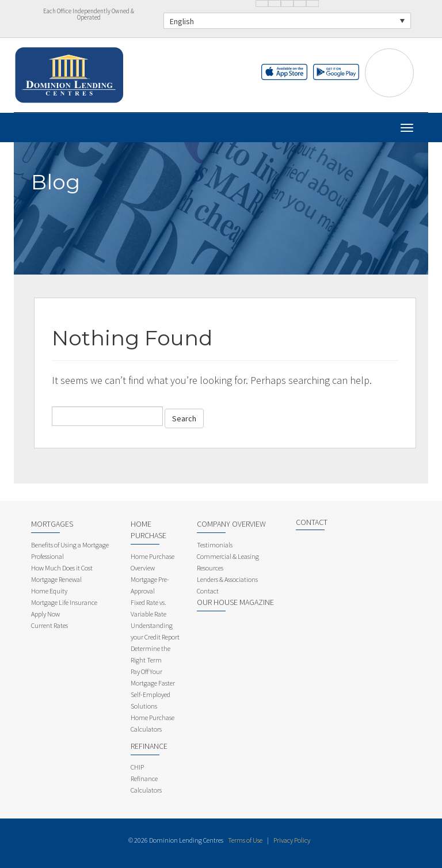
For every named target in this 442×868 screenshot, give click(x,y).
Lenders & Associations (227, 579)
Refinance (149, 746)
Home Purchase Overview (153, 562)
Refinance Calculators (146, 784)
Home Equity (49, 591)
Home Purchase (148, 530)
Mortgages (52, 524)
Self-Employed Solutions (150, 700)
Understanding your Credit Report (155, 631)
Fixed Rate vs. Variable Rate (148, 608)
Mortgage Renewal (56, 579)
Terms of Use (245, 840)
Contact (208, 591)
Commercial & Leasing (228, 556)
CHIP (137, 767)
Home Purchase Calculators (153, 723)
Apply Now (45, 614)
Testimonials (215, 545)
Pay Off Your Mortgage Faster (153, 677)
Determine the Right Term (150, 654)
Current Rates (49, 625)
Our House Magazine (235, 602)
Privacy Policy (292, 840)
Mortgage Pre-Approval (150, 585)
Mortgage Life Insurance (64, 602)
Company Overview (231, 524)
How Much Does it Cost (62, 568)
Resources (210, 568)
